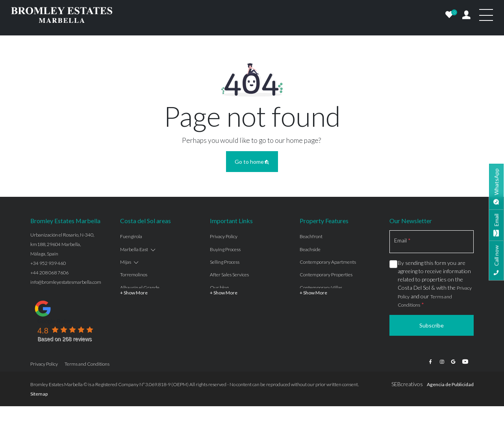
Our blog (219, 288)
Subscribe (432, 325)
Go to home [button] (252, 162)
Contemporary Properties (326, 275)
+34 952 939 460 (48, 263)
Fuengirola (131, 236)
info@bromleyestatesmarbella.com (66, 282)
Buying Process (225, 249)
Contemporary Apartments (328, 262)
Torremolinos (134, 275)
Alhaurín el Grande (140, 288)
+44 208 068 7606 (49, 273)
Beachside (310, 249)
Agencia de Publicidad (450, 384)
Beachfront (311, 236)
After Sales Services (229, 275)
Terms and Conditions (87, 364)
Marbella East (134, 249)
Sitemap (39, 394)
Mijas (126, 262)
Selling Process (225, 262)
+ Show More (134, 293)
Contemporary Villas (321, 288)
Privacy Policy (224, 236)
